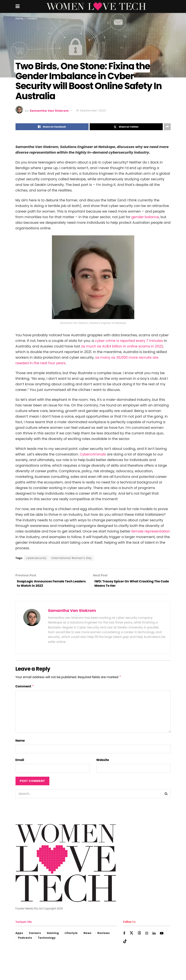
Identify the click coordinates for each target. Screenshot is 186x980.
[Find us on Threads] (140, 935)
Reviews (104, 935)
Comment (25, 688)
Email (20, 761)
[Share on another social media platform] (167, 127)
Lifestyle (71, 935)
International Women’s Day (72, 558)
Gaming (53, 935)
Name (20, 742)
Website (103, 761)
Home (19, 18)
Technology (47, 939)
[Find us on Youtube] (163, 935)
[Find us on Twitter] (132, 935)
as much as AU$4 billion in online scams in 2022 (122, 346)
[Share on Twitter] (126, 127)
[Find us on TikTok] (125, 943)
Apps (19, 935)
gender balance (145, 217)
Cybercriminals (93, 454)
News (88, 935)
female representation (151, 531)
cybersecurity (36, 558)
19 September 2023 (91, 110)
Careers (32, 18)
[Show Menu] (18, 6)
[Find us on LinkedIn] (155, 935)
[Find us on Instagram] (147, 935)
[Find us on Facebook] (124, 935)
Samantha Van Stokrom (49, 110)
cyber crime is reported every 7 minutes (129, 341)
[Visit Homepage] (96, 6)
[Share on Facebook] (52, 127)
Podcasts (25, 939)
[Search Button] (166, 796)
